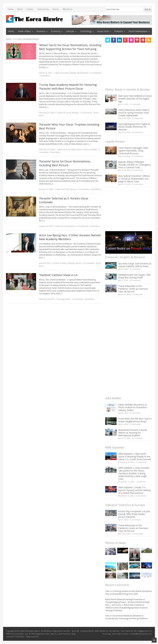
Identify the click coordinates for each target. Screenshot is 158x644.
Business (41, 31)
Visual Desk (103, 31)
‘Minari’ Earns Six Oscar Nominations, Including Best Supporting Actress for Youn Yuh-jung (70, 47)
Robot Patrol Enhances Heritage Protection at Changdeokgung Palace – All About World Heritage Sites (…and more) (127, 602)
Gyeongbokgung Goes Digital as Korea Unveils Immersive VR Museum (134, 127)
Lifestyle (70, 31)
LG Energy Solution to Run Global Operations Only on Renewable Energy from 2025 (128, 593)
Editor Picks (77, 150)
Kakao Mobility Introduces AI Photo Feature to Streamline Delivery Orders (133, 407)
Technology (86, 31)
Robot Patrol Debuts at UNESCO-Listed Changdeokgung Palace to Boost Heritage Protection (126, 608)
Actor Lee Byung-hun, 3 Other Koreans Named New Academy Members (70, 237)
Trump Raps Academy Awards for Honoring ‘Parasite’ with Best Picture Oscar (68, 87)
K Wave (86, 150)
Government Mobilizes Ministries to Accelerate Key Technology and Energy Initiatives (126, 617)
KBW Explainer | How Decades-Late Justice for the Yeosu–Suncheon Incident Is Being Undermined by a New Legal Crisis (134, 473)
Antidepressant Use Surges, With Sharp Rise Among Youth (134, 276)
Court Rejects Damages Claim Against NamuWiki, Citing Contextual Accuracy (133, 151)
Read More (45, 76)
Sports (73, 189)
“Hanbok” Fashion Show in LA (58, 275)
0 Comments (135, 104)
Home (11, 9)
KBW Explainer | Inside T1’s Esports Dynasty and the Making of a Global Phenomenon (134, 490)
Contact (30, 9)
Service (56, 9)
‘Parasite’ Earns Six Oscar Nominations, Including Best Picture (65, 163)
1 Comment (141, 482)
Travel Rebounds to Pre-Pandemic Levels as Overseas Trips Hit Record (133, 289)
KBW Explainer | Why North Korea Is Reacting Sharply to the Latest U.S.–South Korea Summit (135, 457)
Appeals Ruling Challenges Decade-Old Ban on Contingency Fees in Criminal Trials (135, 165)
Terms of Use (43, 9)
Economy (56, 31)
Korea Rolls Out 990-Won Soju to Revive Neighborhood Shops (135, 420)
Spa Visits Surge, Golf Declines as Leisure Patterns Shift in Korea (135, 265)
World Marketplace (138, 31)
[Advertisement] (128, 66)
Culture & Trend (61, 73)
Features (119, 31)
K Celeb (56, 263)
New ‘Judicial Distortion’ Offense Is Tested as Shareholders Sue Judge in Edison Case (134, 179)
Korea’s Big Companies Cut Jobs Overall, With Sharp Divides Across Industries (134, 514)
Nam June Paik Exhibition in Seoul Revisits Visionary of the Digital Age (135, 99)
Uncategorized (63, 299)
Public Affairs (24, 31)
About (20, 9)
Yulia (107, 591)
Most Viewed (83, 73)
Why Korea (67, 9)
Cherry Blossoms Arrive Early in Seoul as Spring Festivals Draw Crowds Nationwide (134, 113)
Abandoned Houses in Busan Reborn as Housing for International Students (133, 433)
